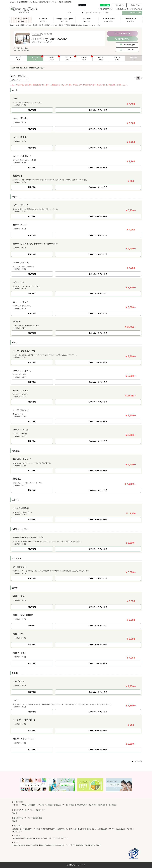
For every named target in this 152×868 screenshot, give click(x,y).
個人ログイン (120, 5)
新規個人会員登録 (136, 9)
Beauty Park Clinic (19, 845)
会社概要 (16, 829)
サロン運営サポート (61, 838)
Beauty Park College (46, 845)
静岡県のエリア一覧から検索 (64, 805)
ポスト (82, 5)
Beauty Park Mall (32, 845)
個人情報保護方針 (26, 829)
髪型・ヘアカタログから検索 (42, 805)
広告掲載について (122, 9)
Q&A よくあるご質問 (78, 829)
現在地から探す (136, 13)
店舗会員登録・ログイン (106, 829)
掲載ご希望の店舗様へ (107, 9)
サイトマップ (17, 832)
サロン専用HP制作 (19, 838)
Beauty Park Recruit (83, 845)
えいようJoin (95, 845)
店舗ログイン (135, 5)
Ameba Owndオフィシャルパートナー (40, 838)
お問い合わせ (92, 829)
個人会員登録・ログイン (124, 829)
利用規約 (37, 829)
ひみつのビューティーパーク (65, 845)
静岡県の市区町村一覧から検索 (86, 805)
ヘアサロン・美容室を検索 (22, 805)
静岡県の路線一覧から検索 (107, 805)
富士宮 (15, 813)
